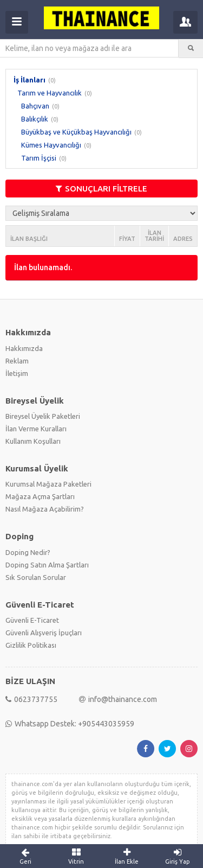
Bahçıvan (35, 106)
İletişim (17, 373)
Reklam (17, 361)
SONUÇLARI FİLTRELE (101, 189)
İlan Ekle (127, 856)
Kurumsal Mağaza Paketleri (48, 484)
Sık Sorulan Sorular (36, 577)
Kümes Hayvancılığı (51, 145)
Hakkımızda (24, 348)
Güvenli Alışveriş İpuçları (44, 633)
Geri (25, 856)
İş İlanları (30, 80)
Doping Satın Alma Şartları (47, 565)
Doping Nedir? (28, 552)
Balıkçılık (35, 119)
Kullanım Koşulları (33, 441)
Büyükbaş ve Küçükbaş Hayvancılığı (76, 132)
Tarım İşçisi (39, 158)
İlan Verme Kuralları (36, 429)
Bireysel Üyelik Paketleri (43, 416)
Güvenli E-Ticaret (32, 620)
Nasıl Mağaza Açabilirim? (45, 509)
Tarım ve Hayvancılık (50, 93)
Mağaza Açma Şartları (40, 496)
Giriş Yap (178, 856)
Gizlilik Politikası (31, 645)
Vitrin (76, 856)
